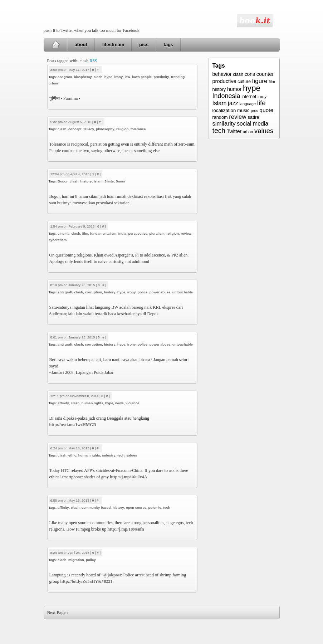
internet (249, 97)
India (122, 233)
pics (144, 45)
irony (119, 77)
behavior (222, 74)
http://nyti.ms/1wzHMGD (73, 425)
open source (136, 508)
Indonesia (226, 96)
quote (266, 110)
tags (168, 45)
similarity (224, 124)
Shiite (109, 181)
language (248, 104)
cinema (63, 233)
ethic (72, 455)
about (81, 45)
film (85, 233)
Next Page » (58, 613)
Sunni (120, 181)
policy (91, 560)
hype (108, 77)
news (119, 403)
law (127, 77)
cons (250, 74)
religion (123, 129)
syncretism (58, 240)
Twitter (234, 131)
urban (53, 83)
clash (98, 77)
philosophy (105, 129)
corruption (93, 292)
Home (56, 45)
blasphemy (83, 77)
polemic (155, 508)
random (220, 117)
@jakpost (112, 575)
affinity (63, 403)
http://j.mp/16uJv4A (128, 477)
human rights (92, 403)
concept (75, 129)
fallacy (89, 129)
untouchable (183, 292)
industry (109, 455)
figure (260, 81)
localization (224, 110)
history (86, 181)
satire (253, 117)
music (243, 110)
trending (178, 77)
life (261, 103)
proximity (161, 77)
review (186, 233)
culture (244, 82)
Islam (98, 181)
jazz (233, 103)
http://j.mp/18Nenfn (126, 529)
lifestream (113, 45)
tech (121, 455)
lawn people (142, 77)
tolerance (138, 129)
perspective (138, 233)
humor (234, 89)
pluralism (157, 233)
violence (132, 403)
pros (255, 111)
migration (76, 560)
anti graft (65, 292)
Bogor (63, 181)
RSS (93, 61)
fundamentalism (103, 233)
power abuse (160, 292)
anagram (65, 77)
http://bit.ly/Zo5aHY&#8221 (87, 581)
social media (253, 124)
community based (96, 508)
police (143, 292)
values (132, 455)
